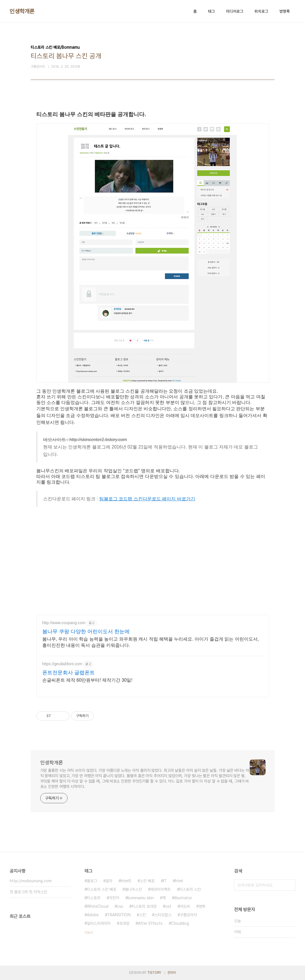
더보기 (89, 933)
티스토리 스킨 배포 (102, 889)
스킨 (142, 915)
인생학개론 (22, 11)
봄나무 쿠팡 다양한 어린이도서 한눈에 (86, 632)
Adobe (93, 915)
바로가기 (185, 499)
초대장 (124, 923)
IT (165, 881)
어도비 (185, 906)
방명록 (285, 11)
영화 (202, 906)
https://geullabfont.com (62, 664)
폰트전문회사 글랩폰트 (69, 673)
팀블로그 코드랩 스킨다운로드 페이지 (137, 499)
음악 (109, 881)
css (120, 906)
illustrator (183, 898)
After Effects (150, 923)
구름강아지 (188, 915)
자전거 (114, 898)
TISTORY (154, 973)
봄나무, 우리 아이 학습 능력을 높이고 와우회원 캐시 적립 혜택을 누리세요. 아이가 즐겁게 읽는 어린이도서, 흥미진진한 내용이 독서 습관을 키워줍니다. (151, 642)
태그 (211, 11)
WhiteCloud (98, 906)
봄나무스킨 (133, 889)
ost (168, 906)
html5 (126, 881)
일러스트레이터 (99, 923)
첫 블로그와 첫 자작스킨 (28, 892)
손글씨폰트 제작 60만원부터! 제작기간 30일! (87, 680)
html (179, 881)
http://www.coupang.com (64, 623)
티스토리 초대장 (144, 906)
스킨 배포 (147, 881)
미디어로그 (235, 11)
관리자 (172, 973)
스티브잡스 (163, 915)
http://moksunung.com (31, 881)
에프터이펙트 (161, 889)
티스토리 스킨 (190, 889)
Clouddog (180, 923)
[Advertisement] (153, 561)
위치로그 (261, 11)
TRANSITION (119, 915)
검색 (290, 885)
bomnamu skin (141, 898)
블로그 (92, 881)
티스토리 (94, 898)
